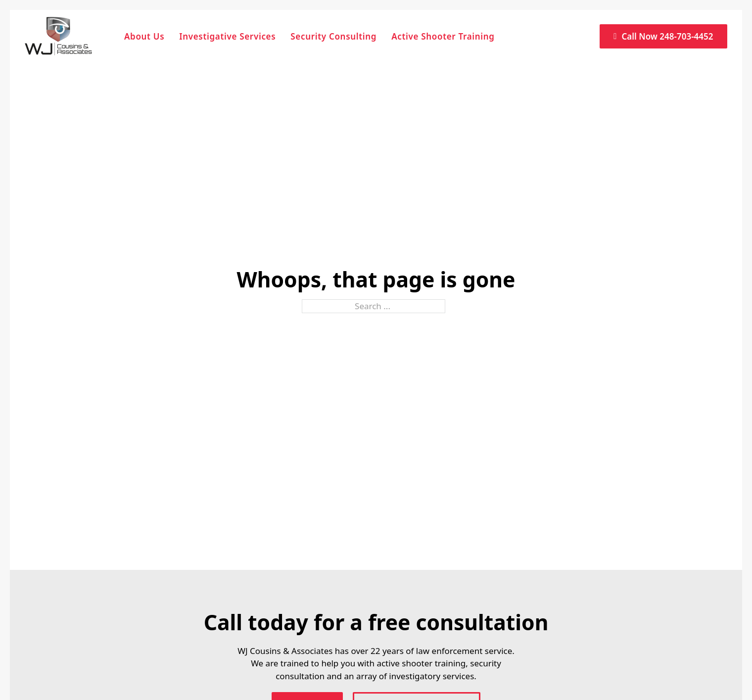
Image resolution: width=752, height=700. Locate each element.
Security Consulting (333, 36)
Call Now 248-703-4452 (663, 36)
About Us (144, 36)
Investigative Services (227, 36)
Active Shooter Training (443, 36)
